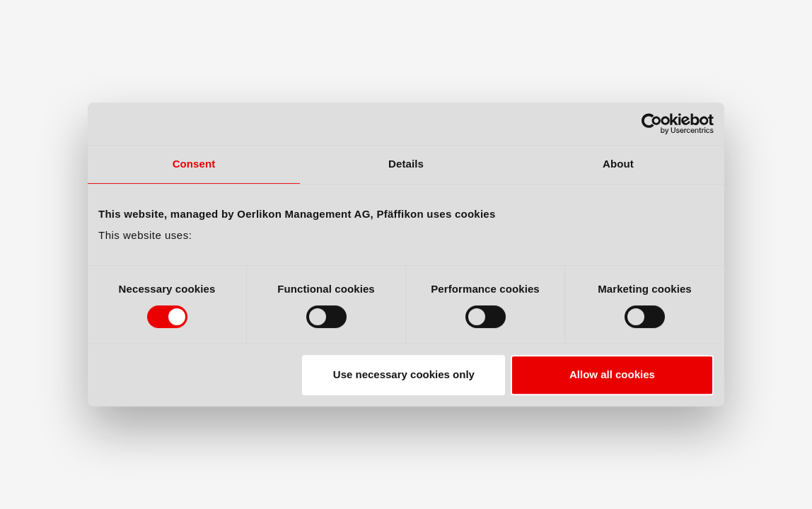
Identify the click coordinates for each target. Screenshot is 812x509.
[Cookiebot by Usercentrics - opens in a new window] (652, 124)
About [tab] (618, 164)
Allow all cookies (612, 374)
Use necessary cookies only (404, 374)
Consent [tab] (194, 164)
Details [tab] (406, 164)
